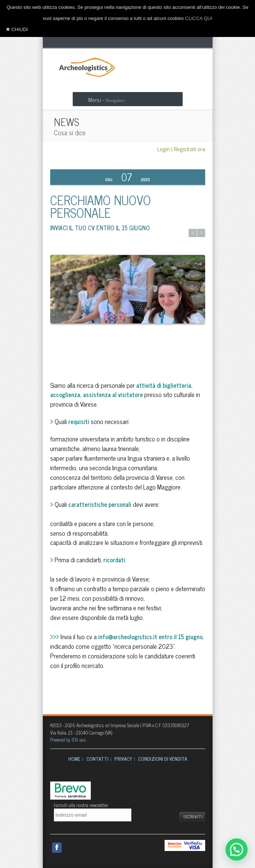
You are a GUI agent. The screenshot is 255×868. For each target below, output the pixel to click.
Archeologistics (85, 66)
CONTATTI (97, 759)
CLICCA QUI (199, 18)
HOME (74, 759)
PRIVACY (123, 759)
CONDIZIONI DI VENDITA (163, 759)
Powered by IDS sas (68, 740)
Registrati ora (189, 149)
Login (163, 149)
